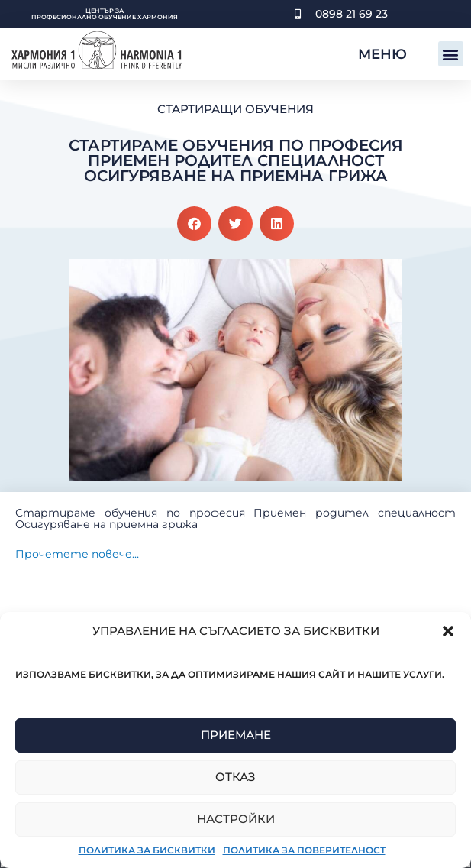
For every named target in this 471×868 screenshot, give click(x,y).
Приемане (236, 735)
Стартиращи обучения (235, 109)
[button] (448, 631)
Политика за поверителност (304, 850)
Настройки (236, 819)
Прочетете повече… (77, 554)
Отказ (235, 777)
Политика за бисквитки (147, 850)
